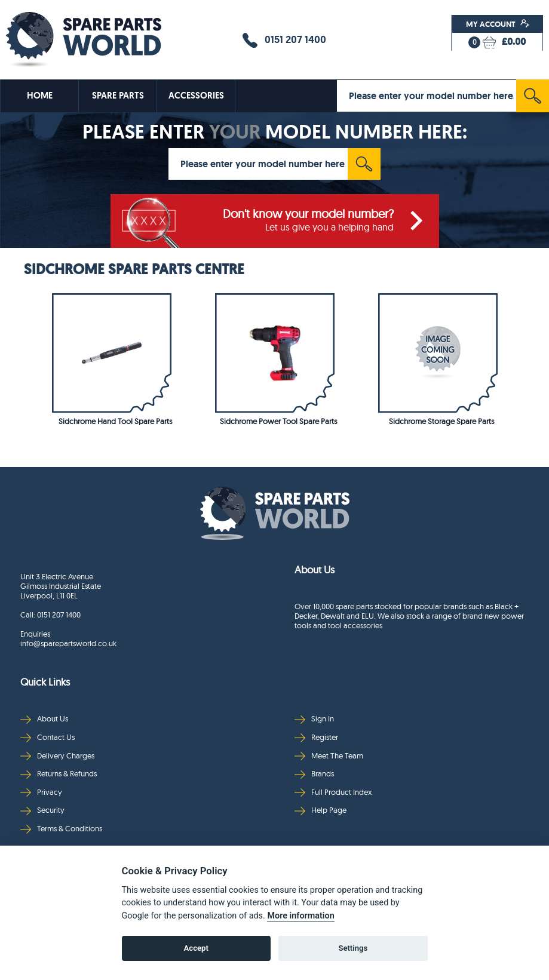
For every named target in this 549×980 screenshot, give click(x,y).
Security (42, 810)
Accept (196, 948)
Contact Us (47, 737)
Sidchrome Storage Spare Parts (441, 421)
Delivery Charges (57, 756)
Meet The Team (329, 756)
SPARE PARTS (118, 96)
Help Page (320, 810)
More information (300, 916)
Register (316, 737)
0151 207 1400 (284, 40)
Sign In (314, 719)
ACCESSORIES (196, 96)
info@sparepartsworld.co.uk (68, 643)
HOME (40, 96)
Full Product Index (333, 792)
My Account (498, 24)
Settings (353, 948)
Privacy (41, 792)
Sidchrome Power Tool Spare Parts (278, 421)
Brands (314, 774)
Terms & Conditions (61, 829)
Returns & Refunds (59, 774)
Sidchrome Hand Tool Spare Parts (115, 421)
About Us (44, 719)
